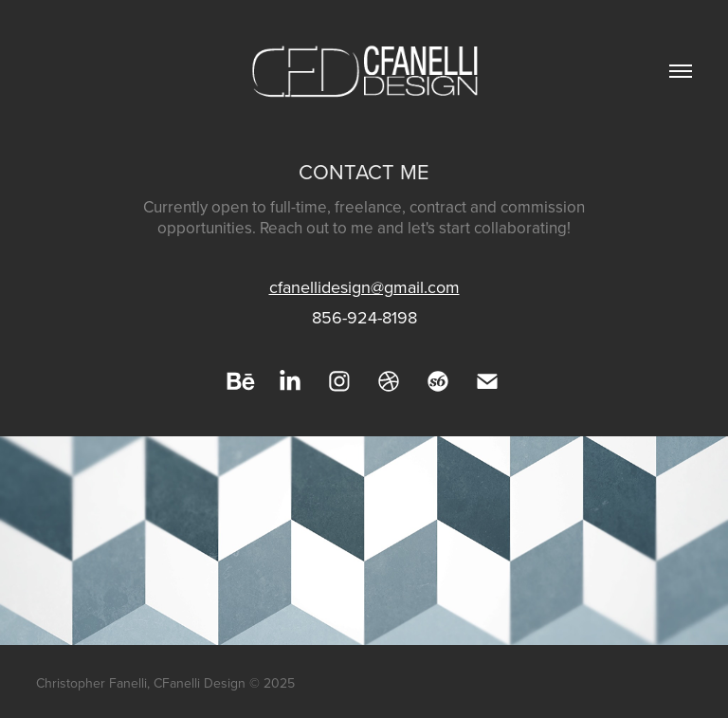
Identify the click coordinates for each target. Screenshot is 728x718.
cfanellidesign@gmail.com (364, 287)
